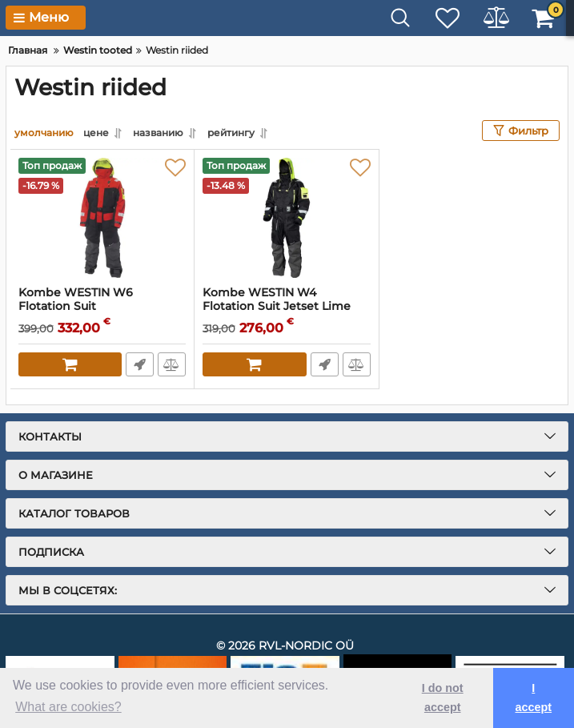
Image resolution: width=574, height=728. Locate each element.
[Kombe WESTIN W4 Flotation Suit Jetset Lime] (286, 218)
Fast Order (140, 364)
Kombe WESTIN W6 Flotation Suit (102, 307)
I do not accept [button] (443, 698)
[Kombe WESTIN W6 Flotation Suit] (102, 218)
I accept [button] (533, 698)
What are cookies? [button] (68, 707)
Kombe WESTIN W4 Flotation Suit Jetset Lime (286, 307)
